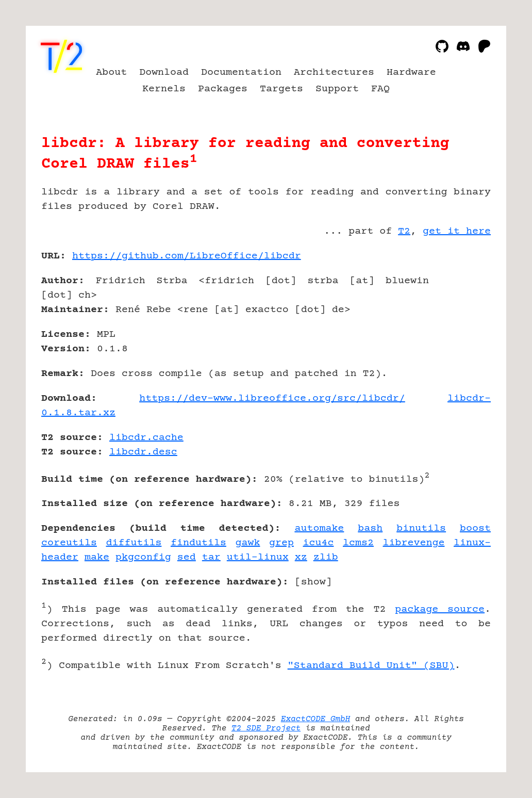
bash (370, 528)
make (97, 557)
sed (187, 557)
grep (281, 543)
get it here (457, 231)
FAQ (380, 89)
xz (301, 557)
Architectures (334, 72)
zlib (326, 557)
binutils (421, 528)
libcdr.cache (146, 438)
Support (337, 89)
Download (164, 72)
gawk (247, 543)
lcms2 (358, 543)
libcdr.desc (143, 452)
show (313, 582)
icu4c (318, 543)
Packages (223, 89)
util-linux (258, 557)
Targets (281, 89)
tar (211, 557)
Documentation (241, 72)
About (111, 72)
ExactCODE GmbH (315, 719)
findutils (198, 543)
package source (440, 609)
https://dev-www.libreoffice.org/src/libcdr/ (272, 398)
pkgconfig (143, 557)
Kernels (164, 89)
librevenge (414, 543)
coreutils (69, 543)
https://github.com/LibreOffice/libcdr (187, 256)
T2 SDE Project (266, 728)
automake (319, 528)
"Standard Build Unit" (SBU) (371, 666)
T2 (404, 231)
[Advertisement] (460, 316)
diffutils (134, 543)
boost (475, 528)
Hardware (411, 72)
